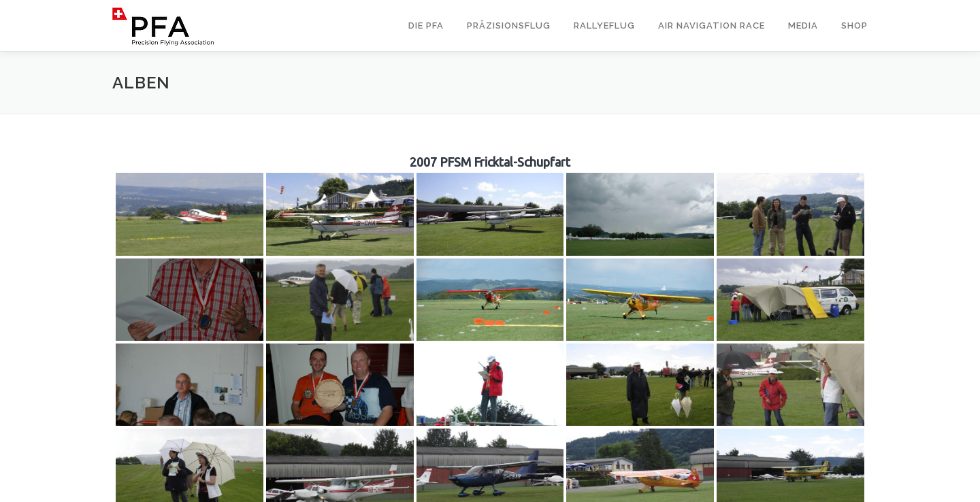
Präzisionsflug (509, 26)
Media (803, 26)
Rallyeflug (604, 26)
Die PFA (426, 26)
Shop (854, 26)
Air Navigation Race (712, 26)
